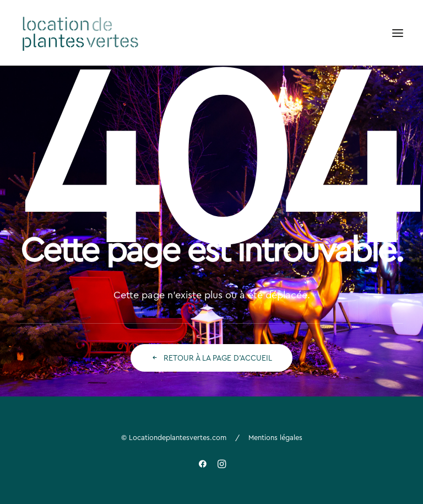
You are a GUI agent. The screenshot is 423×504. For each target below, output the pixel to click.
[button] (398, 33)
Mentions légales (275, 437)
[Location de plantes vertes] (81, 33)
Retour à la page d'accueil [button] (211, 358)
